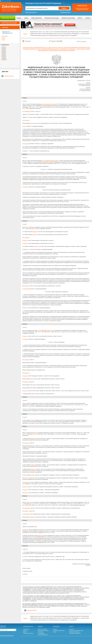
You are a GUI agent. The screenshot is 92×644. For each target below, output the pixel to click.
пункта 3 (35, 235)
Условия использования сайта (76, 630)
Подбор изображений (43, 635)
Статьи (55, 632)
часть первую (31, 227)
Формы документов (36, 18)
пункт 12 (26, 530)
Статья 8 (4, 57)
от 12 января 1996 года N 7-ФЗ (45, 330)
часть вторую (31, 502)
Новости (80, 18)
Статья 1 (4, 47)
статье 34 (27, 120)
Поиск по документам (28, 633)
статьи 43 (33, 465)
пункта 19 (40, 535)
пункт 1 (26, 308)
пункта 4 (36, 246)
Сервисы (40, 626)
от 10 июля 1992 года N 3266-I (50, 104)
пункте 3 (27, 286)
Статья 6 (4, 54)
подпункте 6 (28, 111)
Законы (26, 18)
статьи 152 (33, 475)
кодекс (35, 433)
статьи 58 (33, 420)
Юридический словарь (43, 630)
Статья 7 (4, 55)
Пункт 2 (24, 403)
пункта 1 (32, 123)
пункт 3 (26, 391)
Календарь (40, 632)
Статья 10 (4, 60)
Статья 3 (4, 50)
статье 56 (27, 238)
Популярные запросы (31, 12)
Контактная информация (75, 633)
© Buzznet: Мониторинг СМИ (7, 636)
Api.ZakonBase (41, 633)
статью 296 (27, 289)
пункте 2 (25, 243)
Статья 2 (4, 48)
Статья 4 (4, 51)
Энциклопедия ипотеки (8, 18)
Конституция (5, 36)
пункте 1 (25, 240)
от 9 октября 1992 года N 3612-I (50, 161)
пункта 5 (32, 379)
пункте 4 (27, 382)
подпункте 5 (28, 508)
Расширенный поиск (65, 12)
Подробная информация (81, 41)
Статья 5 (4, 53)
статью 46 (26, 187)
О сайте (71, 626)
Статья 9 (4, 58)
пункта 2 (35, 232)
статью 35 (26, 144)
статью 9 (26, 339)
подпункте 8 (26, 514)
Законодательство (28, 626)
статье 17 (27, 373)
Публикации (56, 626)
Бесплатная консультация (52, 18)
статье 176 (27, 482)
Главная (25, 34)
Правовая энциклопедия (68, 18)
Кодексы (19, 18)
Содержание (5, 45)
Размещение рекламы (74, 632)
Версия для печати (9, 76)
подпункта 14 (33, 517)
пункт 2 (24, 126)
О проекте (88, 18)
